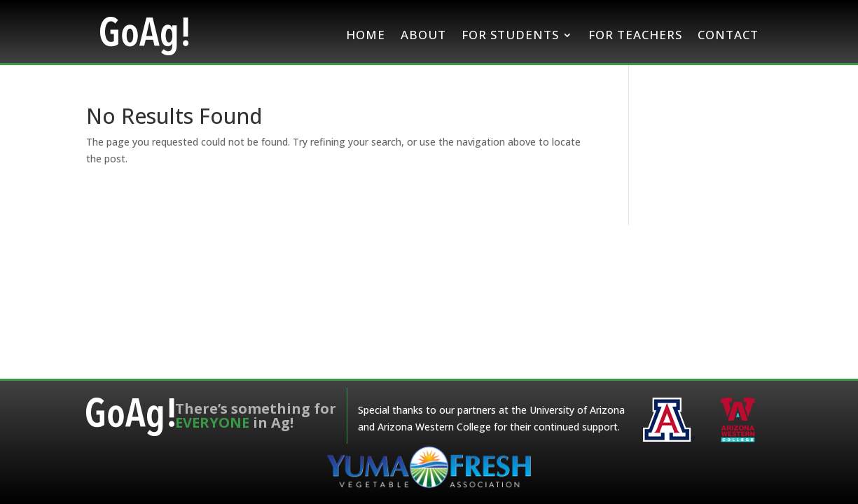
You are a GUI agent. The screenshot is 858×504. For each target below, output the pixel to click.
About (423, 35)
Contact (728, 35)
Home (366, 35)
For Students (510, 35)
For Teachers (635, 35)
